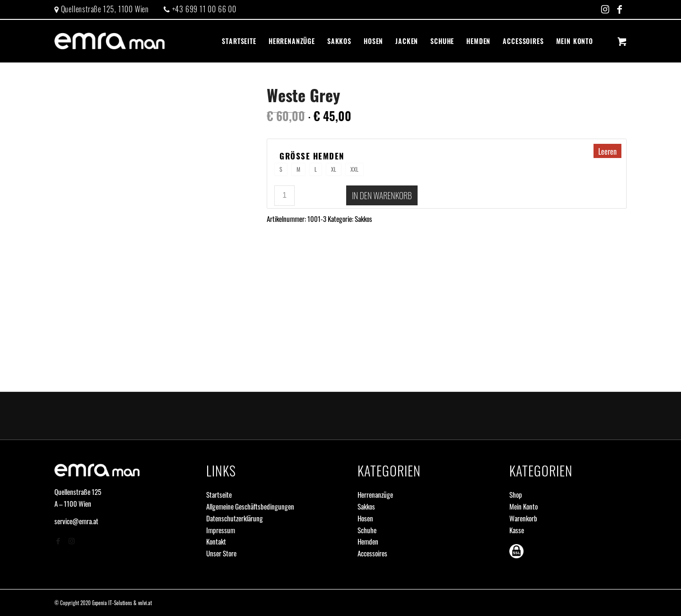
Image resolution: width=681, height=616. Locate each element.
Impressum (221, 530)
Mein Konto (524, 506)
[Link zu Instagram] (605, 9)
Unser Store (221, 553)
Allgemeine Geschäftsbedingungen (250, 506)
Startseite (219, 494)
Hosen (365, 518)
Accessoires (372, 553)
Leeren (607, 151)
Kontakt (216, 541)
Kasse (517, 530)
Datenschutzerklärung (235, 518)
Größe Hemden (312, 156)
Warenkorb (523, 518)
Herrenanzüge (375, 494)
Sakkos (363, 219)
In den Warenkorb (382, 195)
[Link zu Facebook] (620, 9)
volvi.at (145, 603)
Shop (516, 494)
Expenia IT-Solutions (112, 603)
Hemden (368, 541)
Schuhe (367, 530)
